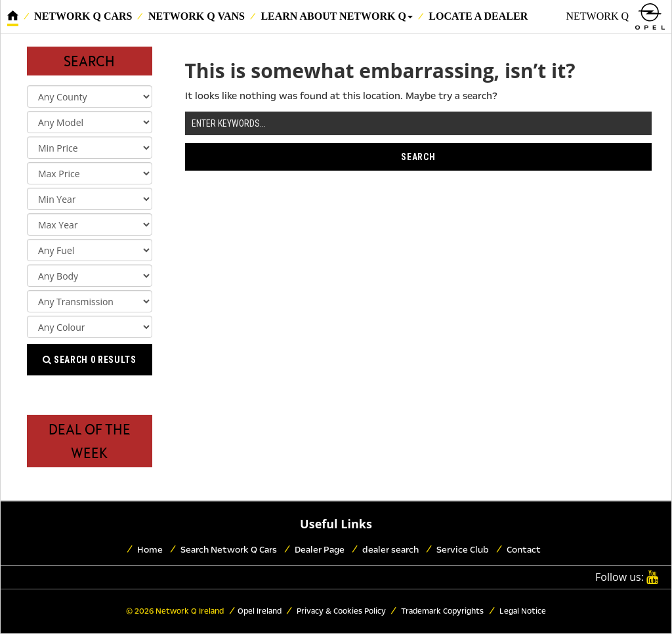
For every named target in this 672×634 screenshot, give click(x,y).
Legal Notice (522, 611)
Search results (90, 360)
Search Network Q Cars (229, 550)
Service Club (463, 550)
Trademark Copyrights (441, 611)
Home (150, 550)
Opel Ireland (260, 611)
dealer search (390, 550)
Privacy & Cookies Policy (340, 611)
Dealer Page (320, 550)
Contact (524, 550)
